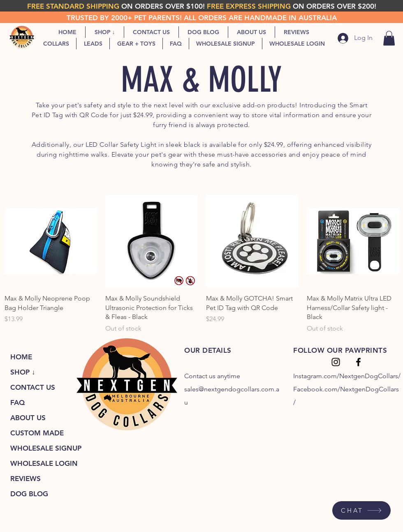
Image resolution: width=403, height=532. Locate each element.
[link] (389, 38)
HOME (21, 357)
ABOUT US (28, 418)
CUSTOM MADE (37, 433)
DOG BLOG (29, 494)
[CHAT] (361, 510)
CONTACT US (33, 387)
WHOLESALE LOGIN (44, 463)
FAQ (17, 402)
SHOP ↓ (23, 372)
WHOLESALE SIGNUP (46, 448)
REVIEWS (25, 479)
